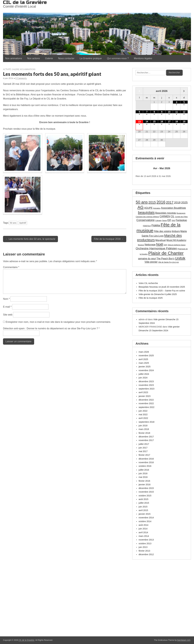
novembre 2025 (146, 356)
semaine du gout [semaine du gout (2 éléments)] (147, 259)
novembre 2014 (146, 518)
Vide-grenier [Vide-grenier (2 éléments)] (151, 262)
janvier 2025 (144, 367)
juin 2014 (143, 529)
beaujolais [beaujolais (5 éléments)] (146, 212)
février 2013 (144, 551)
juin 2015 (143, 507)
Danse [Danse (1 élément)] (165, 220)
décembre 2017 (146, 437)
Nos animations (14, 58)
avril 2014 (143, 532)
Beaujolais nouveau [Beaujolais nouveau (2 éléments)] (166, 213)
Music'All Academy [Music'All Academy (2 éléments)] (176, 240)
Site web (8, 315)
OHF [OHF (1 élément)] (165, 245)
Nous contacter (66, 58)
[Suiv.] (183, 168)
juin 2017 (143, 448)
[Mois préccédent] (139, 91)
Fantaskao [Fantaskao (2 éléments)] (181, 220)
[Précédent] (141, 168)
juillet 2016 (144, 470)
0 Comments (21, 78)
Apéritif (23, 223)
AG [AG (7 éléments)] (140, 207)
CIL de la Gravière (26, 640)
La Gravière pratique (91, 58)
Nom (6, 299)
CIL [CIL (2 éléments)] (173, 216)
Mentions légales (143, 58)
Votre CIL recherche (148, 283)
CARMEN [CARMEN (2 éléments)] (165, 216)
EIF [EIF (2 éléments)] (169, 220)
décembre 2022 (146, 400)
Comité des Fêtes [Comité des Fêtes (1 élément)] (181, 217)
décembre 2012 (146, 554)
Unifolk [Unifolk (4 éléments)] (180, 258)
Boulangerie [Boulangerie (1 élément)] (181, 213)
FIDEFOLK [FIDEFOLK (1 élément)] (147, 226)
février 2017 (144, 455)
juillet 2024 (144, 374)
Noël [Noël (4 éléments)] (160, 244)
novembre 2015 (146, 492)
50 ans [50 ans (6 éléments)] (142, 202)
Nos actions (34, 58)
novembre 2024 (146, 370)
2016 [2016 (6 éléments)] (161, 202)
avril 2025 (143, 359)
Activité (7, 69)
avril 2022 (143, 418)
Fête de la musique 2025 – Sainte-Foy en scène (162, 291)
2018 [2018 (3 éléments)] (177, 202)
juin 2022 (143, 411)
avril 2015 (143, 510)
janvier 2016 (144, 485)
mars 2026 (144, 352)
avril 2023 (143, 392)
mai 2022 (143, 414)
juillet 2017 (144, 444)
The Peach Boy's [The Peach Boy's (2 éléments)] (165, 259)
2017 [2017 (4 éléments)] (170, 202)
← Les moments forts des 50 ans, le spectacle (30, 239)
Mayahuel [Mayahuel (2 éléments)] (161, 240)
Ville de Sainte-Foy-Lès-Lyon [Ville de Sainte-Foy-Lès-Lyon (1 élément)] (169, 262)
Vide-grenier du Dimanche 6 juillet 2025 (158, 294)
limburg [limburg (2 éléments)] (176, 231)
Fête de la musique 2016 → (109, 239)
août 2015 (143, 499)
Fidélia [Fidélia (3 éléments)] (156, 225)
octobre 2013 (145, 543)
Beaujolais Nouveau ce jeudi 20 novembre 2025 (162, 287)
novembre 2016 (146, 462)
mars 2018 (144, 429)
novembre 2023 (146, 385)
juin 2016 (143, 473)
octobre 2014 (145, 521)
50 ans (13, 223)
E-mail (7, 307)
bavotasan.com (184, 640)
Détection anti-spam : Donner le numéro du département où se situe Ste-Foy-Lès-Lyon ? (51, 328)
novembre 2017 (146, 440)
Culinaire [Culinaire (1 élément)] (158, 220)
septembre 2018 (146, 422)
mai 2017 (143, 451)
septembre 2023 (146, 389)
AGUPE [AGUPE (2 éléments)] (148, 208)
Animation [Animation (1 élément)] (157, 208)
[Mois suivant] (184, 91)
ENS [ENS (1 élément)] (173, 220)
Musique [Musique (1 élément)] (141, 245)
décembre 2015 (146, 488)
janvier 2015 (144, 514)
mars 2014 (144, 536)
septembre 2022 (146, 407)
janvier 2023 (144, 396)
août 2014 (143, 525)
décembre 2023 (146, 381)
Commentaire (11, 267)
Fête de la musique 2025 (151, 298)
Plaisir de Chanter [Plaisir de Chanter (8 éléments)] (166, 253)
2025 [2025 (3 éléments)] (184, 202)
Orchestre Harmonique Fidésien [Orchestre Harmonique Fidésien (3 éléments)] (156, 248)
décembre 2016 (146, 459)
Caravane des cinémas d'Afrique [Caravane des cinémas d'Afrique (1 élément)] (147, 217)
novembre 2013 (146, 540)
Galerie (49, 58)
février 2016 (144, 481)
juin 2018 (143, 426)
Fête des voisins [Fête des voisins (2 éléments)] (162, 231)
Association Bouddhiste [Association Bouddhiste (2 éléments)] (173, 208)
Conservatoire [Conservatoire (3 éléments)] (145, 220)
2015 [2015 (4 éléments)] (152, 202)
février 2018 (144, 433)
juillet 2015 (144, 503)
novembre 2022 (146, 403)
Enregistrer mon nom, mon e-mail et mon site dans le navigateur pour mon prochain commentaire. (58, 322)
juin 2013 (143, 547)
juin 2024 (143, 378)
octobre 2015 (145, 496)
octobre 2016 (145, 466)
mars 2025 (144, 363)
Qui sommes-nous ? (118, 58)
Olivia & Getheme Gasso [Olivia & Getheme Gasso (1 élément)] (176, 245)
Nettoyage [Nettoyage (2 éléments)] (150, 245)
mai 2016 (143, 477)
